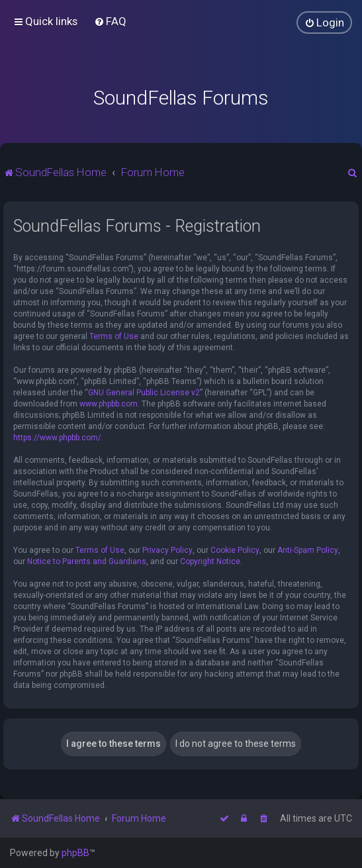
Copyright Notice (210, 561)
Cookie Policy (235, 550)
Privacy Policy (167, 550)
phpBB (75, 853)
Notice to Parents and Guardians (87, 561)
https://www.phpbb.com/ (57, 438)
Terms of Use (114, 336)
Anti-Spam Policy (308, 550)
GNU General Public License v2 (144, 393)
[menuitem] (110, 21)
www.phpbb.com (109, 404)
